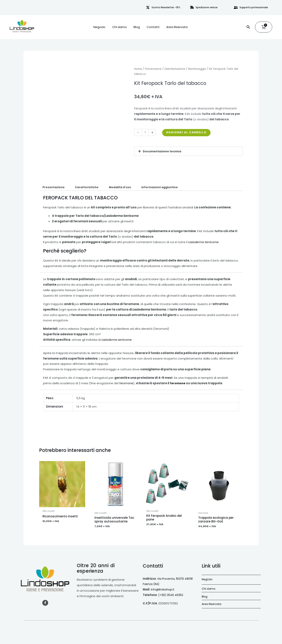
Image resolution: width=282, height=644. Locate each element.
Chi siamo (119, 27)
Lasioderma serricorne (118, 340)
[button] (248, 27)
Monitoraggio (197, 69)
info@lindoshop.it (163, 590)
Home (138, 69)
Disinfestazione (175, 69)
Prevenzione (153, 69)
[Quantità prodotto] (145, 132)
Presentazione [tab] (54, 187)
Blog (137, 27)
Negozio (99, 27)
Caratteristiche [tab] (89, 187)
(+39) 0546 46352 (171, 596)
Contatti (153, 27)
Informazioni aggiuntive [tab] (165, 187)
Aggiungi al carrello (189, 132)
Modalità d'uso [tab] (123, 187)
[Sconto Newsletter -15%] (148, 7)
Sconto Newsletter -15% (166, 7)
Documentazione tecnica (163, 151)
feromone (127, 384)
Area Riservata (177, 27)
